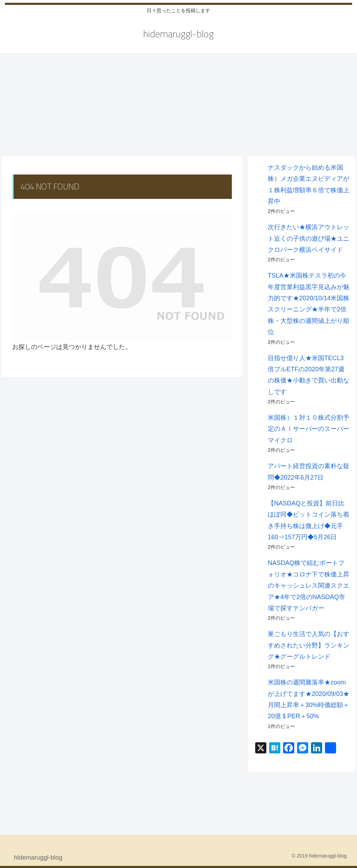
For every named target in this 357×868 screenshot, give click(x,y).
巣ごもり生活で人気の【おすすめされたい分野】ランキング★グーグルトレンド (309, 645)
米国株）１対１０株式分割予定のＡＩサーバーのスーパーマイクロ (309, 429)
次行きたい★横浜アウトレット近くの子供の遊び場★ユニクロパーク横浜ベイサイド (309, 238)
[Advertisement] (178, 104)
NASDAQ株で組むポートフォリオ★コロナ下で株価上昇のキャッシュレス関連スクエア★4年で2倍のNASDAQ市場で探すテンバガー (309, 586)
